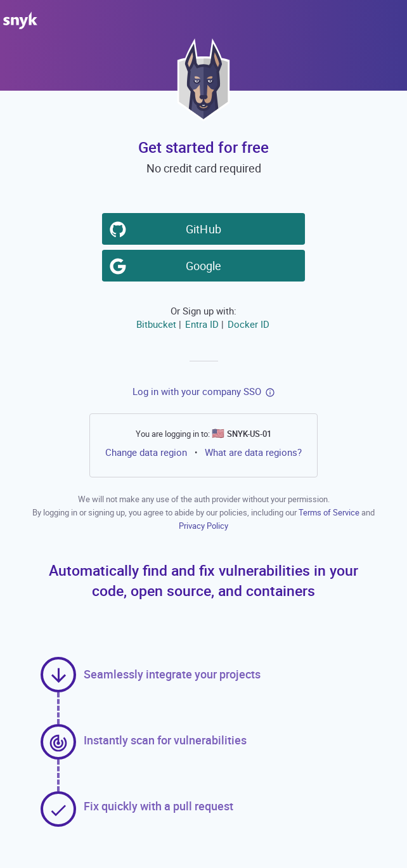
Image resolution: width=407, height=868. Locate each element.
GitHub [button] (206, 228)
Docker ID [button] (249, 324)
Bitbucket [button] (156, 324)
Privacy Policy (203, 526)
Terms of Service (330, 512)
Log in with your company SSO (197, 391)
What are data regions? (253, 452)
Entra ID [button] (202, 324)
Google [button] (206, 265)
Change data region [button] (146, 452)
